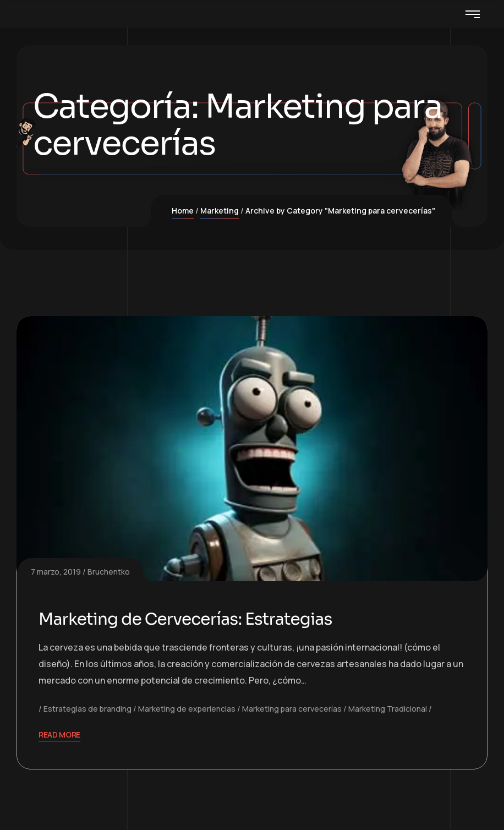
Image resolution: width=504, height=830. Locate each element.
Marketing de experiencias (187, 709)
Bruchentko (109, 572)
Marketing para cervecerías (292, 709)
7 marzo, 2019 (56, 572)
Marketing (220, 211)
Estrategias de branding (87, 709)
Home (183, 211)
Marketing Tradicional (388, 709)
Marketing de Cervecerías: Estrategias (187, 619)
